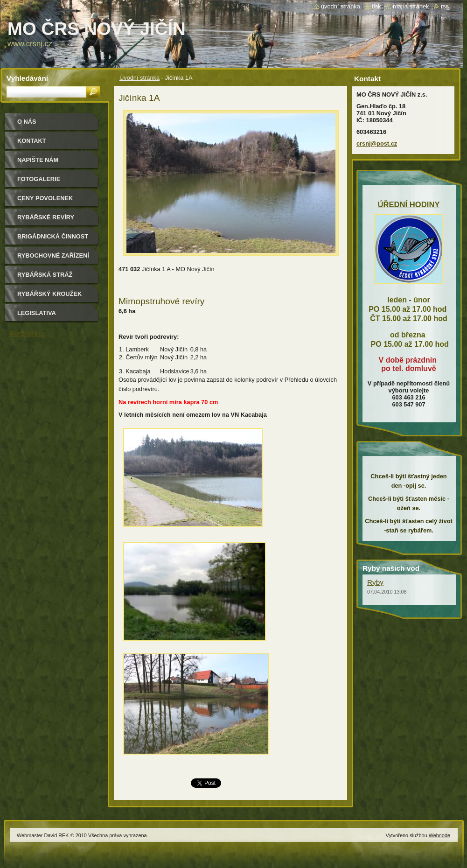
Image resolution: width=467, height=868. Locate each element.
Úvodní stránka (139, 78)
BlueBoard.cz (27, 333)
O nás (27, 122)
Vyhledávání (27, 78)
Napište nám (38, 160)
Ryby (375, 582)
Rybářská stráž (45, 275)
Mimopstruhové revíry (161, 301)
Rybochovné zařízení (53, 255)
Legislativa (37, 313)
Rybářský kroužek (49, 294)
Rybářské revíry (46, 217)
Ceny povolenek (45, 198)
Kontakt (32, 141)
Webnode (439, 835)
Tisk (376, 6)
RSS (445, 6)
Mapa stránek (411, 6)
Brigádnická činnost (53, 236)
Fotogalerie (39, 179)
